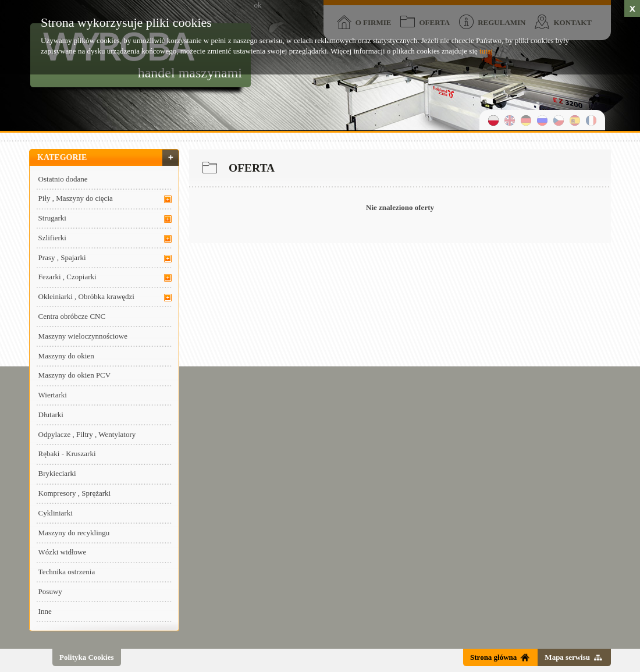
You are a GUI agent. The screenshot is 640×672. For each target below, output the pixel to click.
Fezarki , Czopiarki (67, 277)
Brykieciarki (57, 473)
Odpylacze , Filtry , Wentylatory (87, 434)
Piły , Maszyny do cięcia (76, 198)
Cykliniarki (56, 513)
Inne (45, 611)
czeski (559, 120)
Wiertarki (53, 395)
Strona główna (493, 657)
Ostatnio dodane (63, 179)
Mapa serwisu (567, 657)
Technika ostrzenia (67, 572)
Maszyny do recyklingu (74, 533)
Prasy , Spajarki (62, 257)
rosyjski (542, 120)
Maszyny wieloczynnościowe (83, 336)
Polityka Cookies (87, 657)
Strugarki (52, 218)
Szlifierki (52, 238)
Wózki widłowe (63, 552)
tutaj (486, 51)
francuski (591, 120)
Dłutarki (51, 415)
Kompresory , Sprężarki (75, 493)
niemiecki (526, 120)
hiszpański (575, 120)
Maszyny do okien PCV (75, 375)
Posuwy (50, 591)
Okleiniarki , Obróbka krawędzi (86, 296)
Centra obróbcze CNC (72, 316)
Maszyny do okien (66, 356)
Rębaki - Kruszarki (67, 454)
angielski (510, 120)
